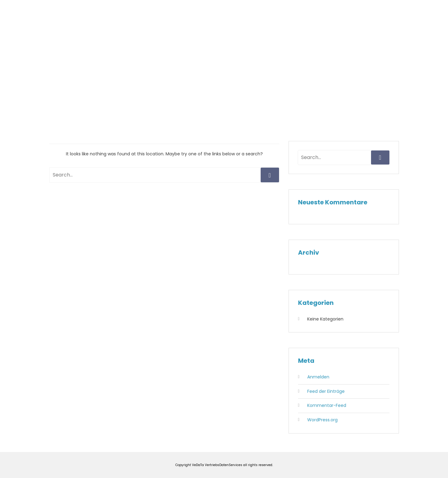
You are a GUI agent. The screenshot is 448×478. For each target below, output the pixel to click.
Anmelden (318, 377)
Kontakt (384, 15)
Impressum (349, 15)
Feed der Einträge (326, 391)
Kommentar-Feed (327, 405)
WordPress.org (322, 420)
